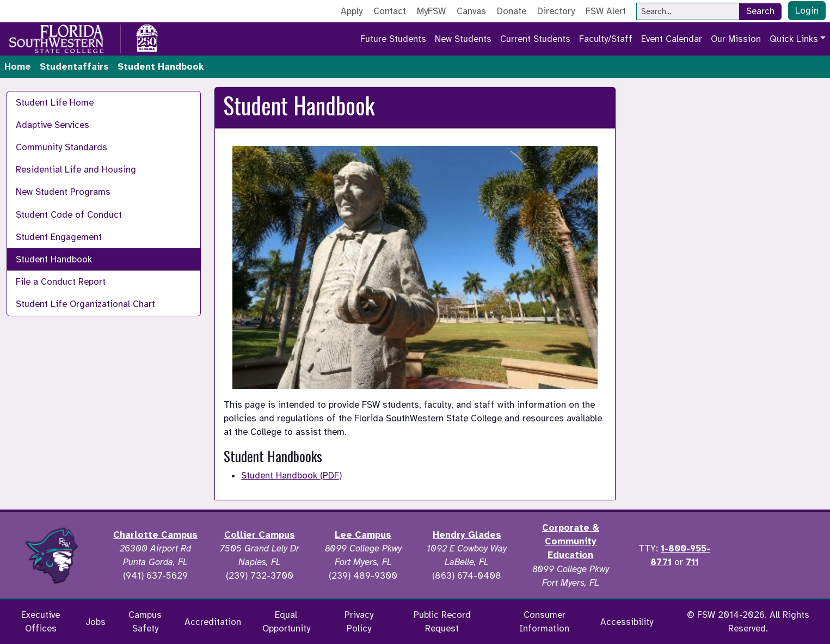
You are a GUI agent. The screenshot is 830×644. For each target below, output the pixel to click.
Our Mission (736, 39)
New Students (463, 39)
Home (18, 67)
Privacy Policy (359, 622)
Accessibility (627, 622)
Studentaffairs (74, 67)
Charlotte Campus (155, 535)
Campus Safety (145, 622)
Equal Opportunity (286, 622)
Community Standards (62, 147)
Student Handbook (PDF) (291, 476)
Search (760, 11)
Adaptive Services (53, 125)
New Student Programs (63, 192)
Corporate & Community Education (571, 541)
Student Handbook (54, 259)
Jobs (96, 622)
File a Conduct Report (61, 282)
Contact (390, 11)
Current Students (535, 39)
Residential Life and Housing (76, 170)
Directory (556, 11)
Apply (352, 11)
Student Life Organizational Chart (85, 304)
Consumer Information (544, 622)
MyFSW (431, 11)
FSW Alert (606, 11)
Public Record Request (442, 622)
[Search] (688, 11)
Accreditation (213, 622)
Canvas (471, 11)
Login (807, 11)
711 (692, 562)
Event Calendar (672, 39)
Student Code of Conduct (69, 215)
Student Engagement (59, 237)
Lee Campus (363, 535)
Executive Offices (41, 622)
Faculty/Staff (606, 39)
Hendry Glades (467, 535)
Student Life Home (55, 103)
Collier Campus (260, 535)
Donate (512, 11)
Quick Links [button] (794, 39)
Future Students (393, 39)
